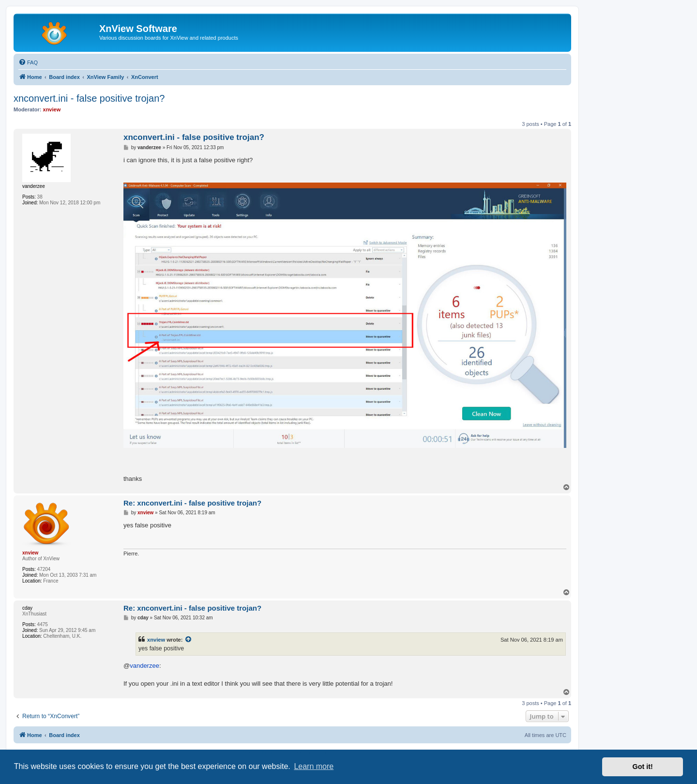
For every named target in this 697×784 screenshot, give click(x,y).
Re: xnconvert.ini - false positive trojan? (192, 503)
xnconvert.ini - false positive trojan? (89, 98)
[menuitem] (28, 62)
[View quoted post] (189, 640)
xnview (156, 640)
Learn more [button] (314, 766)
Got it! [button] (643, 767)
